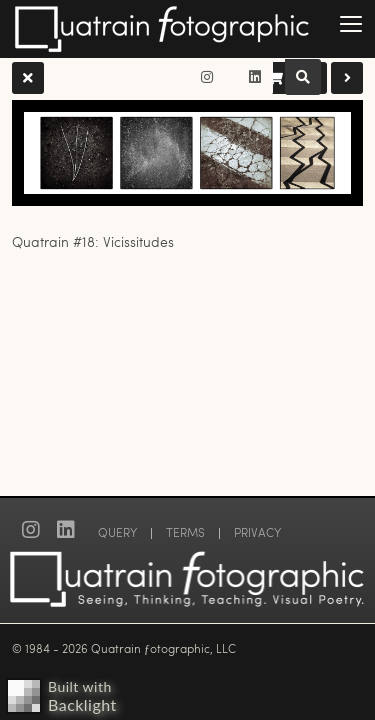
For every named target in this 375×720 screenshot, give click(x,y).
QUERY (117, 532)
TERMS (185, 532)
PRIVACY (257, 532)
